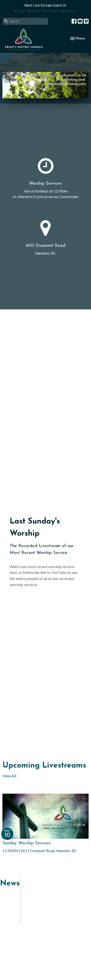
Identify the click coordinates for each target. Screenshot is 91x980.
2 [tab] (42, 102)
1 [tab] (35, 102)
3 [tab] (49, 102)
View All (9, 776)
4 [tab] (57, 102)
